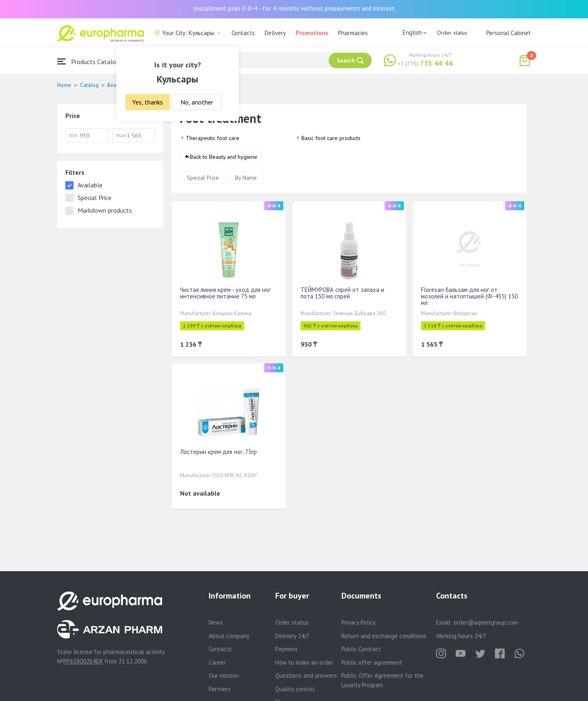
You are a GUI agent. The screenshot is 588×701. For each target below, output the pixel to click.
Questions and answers (306, 675)
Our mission (224, 675)
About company (229, 636)
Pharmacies (353, 33)
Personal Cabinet (509, 33)
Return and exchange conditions (384, 636)
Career (217, 662)
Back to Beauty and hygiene (224, 157)
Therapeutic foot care (213, 138)
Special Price (203, 178)
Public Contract (361, 649)
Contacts (243, 33)
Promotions (312, 33)
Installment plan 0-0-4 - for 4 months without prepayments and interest (294, 8)
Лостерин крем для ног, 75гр (218, 452)
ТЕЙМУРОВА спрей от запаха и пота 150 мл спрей (342, 293)
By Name (246, 178)
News (216, 622)
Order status (452, 33)
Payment (286, 649)
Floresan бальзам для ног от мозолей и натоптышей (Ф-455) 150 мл (469, 296)
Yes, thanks (148, 102)
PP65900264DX (83, 661)
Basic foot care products (331, 138)
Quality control (295, 689)
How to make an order (304, 662)
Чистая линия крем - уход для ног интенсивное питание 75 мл (225, 293)
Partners (220, 689)
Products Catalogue (91, 61)
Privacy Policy (359, 622)
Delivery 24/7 (292, 636)
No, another (197, 102)
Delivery (275, 33)
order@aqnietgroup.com (486, 622)
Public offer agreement (372, 662)
